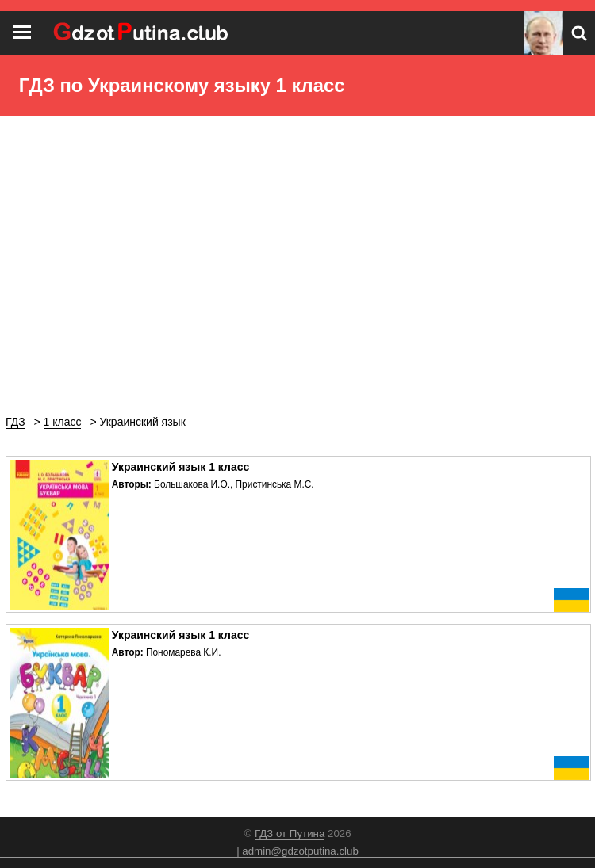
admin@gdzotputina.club (300, 851)
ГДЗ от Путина (290, 834)
